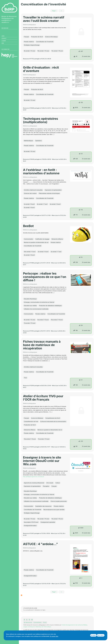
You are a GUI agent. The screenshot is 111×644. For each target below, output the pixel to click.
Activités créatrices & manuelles (33, 190)
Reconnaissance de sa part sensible (54, 510)
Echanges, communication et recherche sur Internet (39, 302)
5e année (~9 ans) (29, 208)
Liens (3, 36)
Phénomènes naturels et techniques (49, 193)
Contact (4, 38)
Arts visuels (50, 483)
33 (82, 154)
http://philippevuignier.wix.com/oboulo (34, 477)
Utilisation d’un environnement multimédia (36, 309)
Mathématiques (28, 141)
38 (82, 325)
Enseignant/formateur (30, 526)
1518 (75, 583)
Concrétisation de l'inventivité (45, 42)
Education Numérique (30, 299)
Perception (46, 486)
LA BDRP (4, 41)
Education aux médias (30, 306)
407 (82, 51)
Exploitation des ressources (43, 506)
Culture (58, 483)
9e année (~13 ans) (30, 51)
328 (76, 159)
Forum (45, 622)
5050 (82, 528)
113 (82, 210)
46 (75, 56)
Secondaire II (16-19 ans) (31, 522)
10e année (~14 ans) (43, 51)
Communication (29, 239)
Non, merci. (101, 635)
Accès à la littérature (37, 418)
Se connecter (5, 49)
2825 (76, 533)
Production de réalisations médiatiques (50, 306)
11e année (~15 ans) (57, 51)
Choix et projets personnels (59, 501)
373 (82, 441)
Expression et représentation (53, 190)
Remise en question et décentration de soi (36, 242)
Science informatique (51, 37)
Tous (25, 378)
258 (76, 262)
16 (82, 257)
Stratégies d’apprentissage (32, 45)
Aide (3, 43)
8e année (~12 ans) (30, 100)
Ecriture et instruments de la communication (53, 421)
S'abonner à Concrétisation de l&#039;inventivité (22, 595)
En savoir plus (86, 56)
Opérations (39, 141)
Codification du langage (42, 239)
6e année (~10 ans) (30, 151)
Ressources (28, 622)
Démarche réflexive (57, 239)
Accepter (93, 635)
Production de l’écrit (37, 37)
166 (75, 330)
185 (76, 446)
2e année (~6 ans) (29, 204)
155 (82, 102)
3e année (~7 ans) (42, 204)
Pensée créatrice (29, 42)
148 (76, 385)
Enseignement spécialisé (48, 522)
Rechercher (5, 28)
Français (26, 37)
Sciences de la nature (30, 193)
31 (82, 380)
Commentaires (38, 622)
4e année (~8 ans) (55, 204)
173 (76, 215)
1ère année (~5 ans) (30, 252)
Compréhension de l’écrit (53, 418)
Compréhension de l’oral (31, 421)
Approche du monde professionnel (34, 483)
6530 (76, 108)
